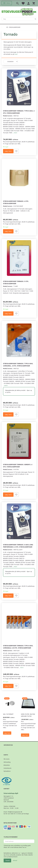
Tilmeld (7, 860)
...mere (15, 133)
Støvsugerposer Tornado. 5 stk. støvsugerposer (16, 282)
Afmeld (15, 860)
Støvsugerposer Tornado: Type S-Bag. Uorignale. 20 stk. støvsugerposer (18, 647)
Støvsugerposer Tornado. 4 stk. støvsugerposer (16, 202)
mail (16, 54)
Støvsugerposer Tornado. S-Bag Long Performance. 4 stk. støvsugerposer (18, 546)
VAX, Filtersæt (8, 714)
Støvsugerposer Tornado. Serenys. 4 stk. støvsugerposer (18, 466)
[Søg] (35, 19)
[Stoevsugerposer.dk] (19, 12)
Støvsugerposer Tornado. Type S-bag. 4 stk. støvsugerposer (19, 112)
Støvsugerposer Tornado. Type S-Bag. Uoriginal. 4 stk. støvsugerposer (18, 365)
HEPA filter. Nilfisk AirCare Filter (28, 715)
